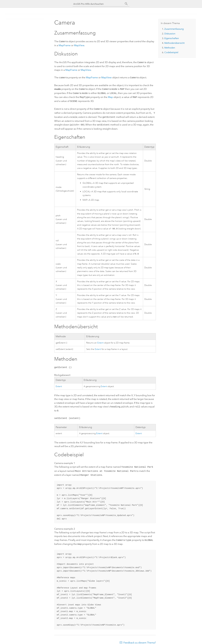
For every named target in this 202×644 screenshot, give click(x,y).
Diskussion (170, 34)
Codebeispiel (171, 52)
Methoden (170, 48)
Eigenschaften (172, 38)
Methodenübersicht (174, 43)
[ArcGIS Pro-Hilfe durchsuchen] (98, 4)
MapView (79, 45)
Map (110, 96)
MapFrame (65, 45)
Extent (100, 341)
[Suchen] (126, 4)
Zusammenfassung (174, 29)
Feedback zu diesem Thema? (140, 638)
